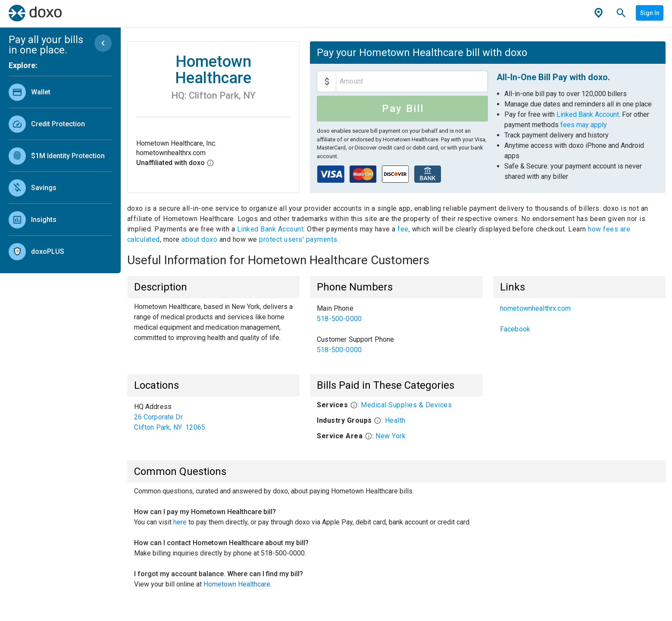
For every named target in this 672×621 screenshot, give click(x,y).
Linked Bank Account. (272, 229)
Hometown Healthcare (237, 584)
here (180, 522)
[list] (60, 170)
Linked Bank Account (588, 114)
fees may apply (584, 125)
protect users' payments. (299, 239)
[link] (60, 92)
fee (403, 229)
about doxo (200, 239)
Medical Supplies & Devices (406, 405)
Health (395, 420)
